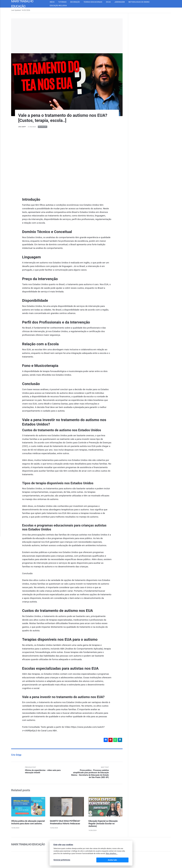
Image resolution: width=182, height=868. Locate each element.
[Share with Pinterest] (110, 740)
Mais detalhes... (112, 854)
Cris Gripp (22, 127)
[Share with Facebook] (105, 740)
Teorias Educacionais (95, 2)
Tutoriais (64, 2)
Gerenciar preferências (62, 860)
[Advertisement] (67, 36)
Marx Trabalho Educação (28, 845)
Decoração (77, 2)
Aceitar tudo (122, 860)
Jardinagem (122, 2)
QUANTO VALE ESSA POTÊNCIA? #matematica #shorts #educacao (65, 823)
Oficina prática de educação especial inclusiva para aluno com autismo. (27, 824)
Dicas (110, 2)
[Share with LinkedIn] (120, 740)
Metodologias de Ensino (141, 2)
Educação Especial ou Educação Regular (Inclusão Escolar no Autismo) (104, 824)
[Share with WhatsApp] (115, 740)
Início (54, 2)
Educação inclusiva (60, 6)
